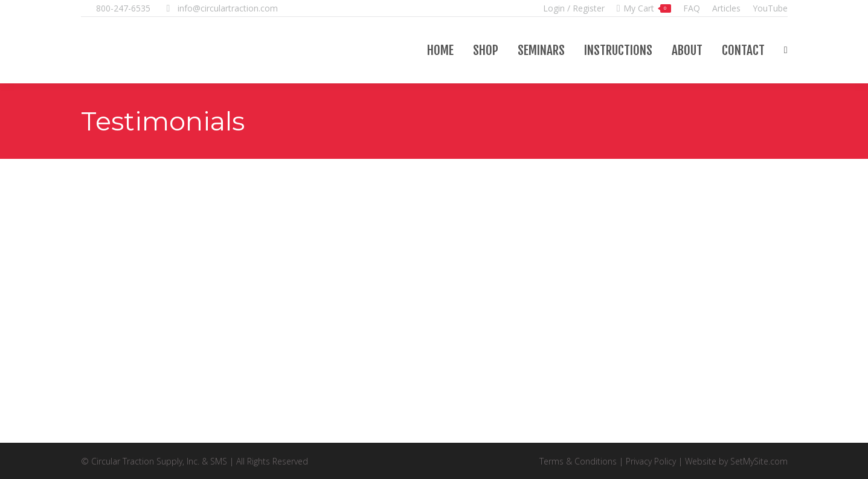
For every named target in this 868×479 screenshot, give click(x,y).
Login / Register (574, 8)
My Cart (644, 8)
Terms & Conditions (578, 461)
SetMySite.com (759, 461)
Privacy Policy (651, 461)
